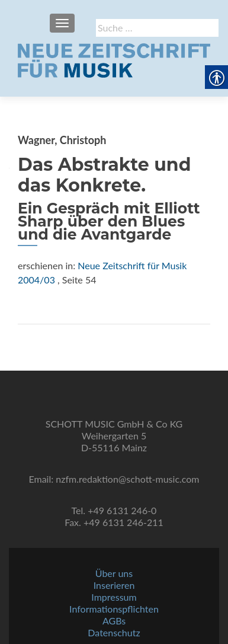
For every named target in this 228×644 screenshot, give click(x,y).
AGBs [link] (114, 621)
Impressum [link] (114, 597)
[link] (114, 59)
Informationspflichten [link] (114, 609)
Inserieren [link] (114, 585)
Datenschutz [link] (114, 632)
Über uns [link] (114, 573)
